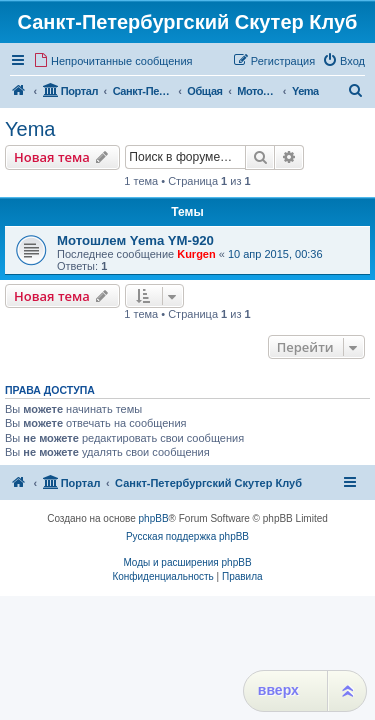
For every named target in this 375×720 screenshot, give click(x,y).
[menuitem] (113, 61)
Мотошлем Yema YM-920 (135, 240)
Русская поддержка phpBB (187, 536)
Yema (30, 129)
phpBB (154, 518)
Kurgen (196, 254)
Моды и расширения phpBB (187, 562)
